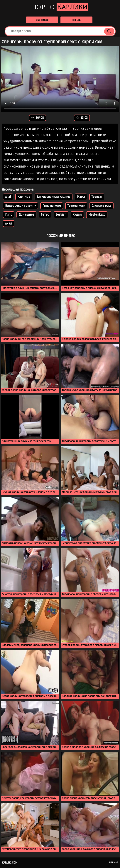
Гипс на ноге (52, 206)
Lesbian (61, 215)
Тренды (76, 20)
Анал (9, 224)
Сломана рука (102, 206)
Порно (60, 7)
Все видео (42, 20)
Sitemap (114, 863)
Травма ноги (76, 206)
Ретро (45, 215)
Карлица (24, 197)
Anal (8, 197)
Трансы (97, 197)
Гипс (9, 215)
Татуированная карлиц (54, 197)
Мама (81, 197)
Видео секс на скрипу (21, 206)
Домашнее (26, 215)
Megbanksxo (97, 215)
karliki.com (10, 863)
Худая (77, 215)
